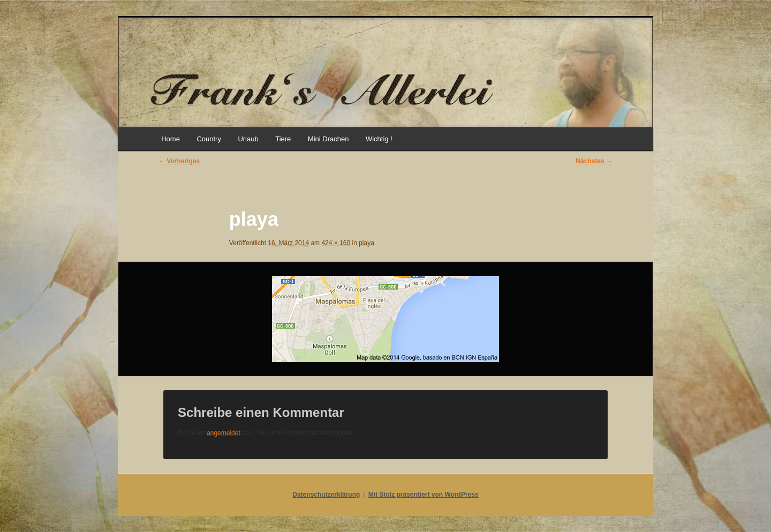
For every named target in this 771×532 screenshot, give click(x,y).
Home (171, 139)
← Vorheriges (179, 161)
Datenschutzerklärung (326, 495)
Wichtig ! (379, 139)
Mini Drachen (328, 139)
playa (366, 243)
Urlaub (248, 139)
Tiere (283, 139)
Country (209, 139)
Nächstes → (594, 161)
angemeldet (224, 433)
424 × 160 (336, 243)
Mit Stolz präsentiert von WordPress (424, 495)
